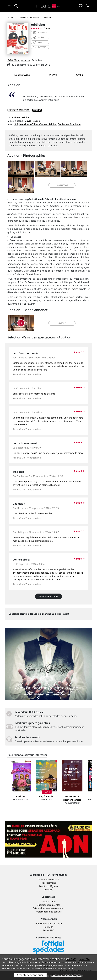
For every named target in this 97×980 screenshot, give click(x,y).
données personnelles (52, 908)
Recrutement (49, 883)
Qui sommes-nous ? (48, 879)
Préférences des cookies (49, 912)
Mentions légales (49, 886)
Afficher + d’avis (48, 596)
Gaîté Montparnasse (19, 60)
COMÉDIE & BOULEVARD (19, 110)
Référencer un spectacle (49, 924)
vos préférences (75, 965)
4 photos (40, 33)
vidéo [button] (62, 323)
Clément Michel (21, 117)
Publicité (48, 927)
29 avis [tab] (53, 75)
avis (38, 42)
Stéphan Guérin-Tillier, (27, 124)
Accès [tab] (79, 75)
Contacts (48, 890)
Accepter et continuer (30, 975)
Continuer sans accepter (67, 975)
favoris (40, 47)
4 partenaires (23, 965)
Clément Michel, (48, 124)
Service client (49, 901)
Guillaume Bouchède (69, 124)
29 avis (48, 28)
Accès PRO (48, 930)
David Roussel (33, 121)
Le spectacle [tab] (22, 75)
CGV (35, 908)
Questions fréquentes (48, 905)
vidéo (39, 37)
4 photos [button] (62, 185)
